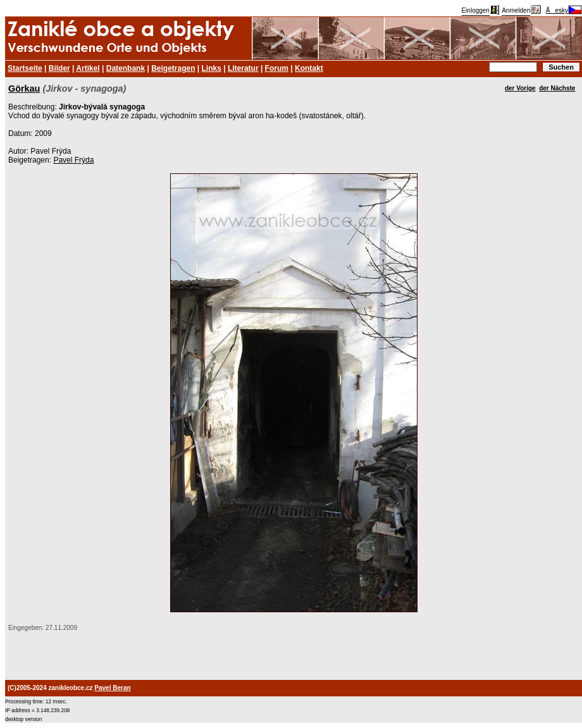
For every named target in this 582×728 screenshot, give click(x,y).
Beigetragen (173, 68)
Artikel (88, 68)
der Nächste (557, 88)
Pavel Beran (112, 688)
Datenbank (126, 68)
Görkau (24, 89)
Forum (277, 68)
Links (212, 68)
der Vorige (520, 88)
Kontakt (309, 68)
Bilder (59, 68)
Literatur (243, 68)
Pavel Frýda (73, 160)
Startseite (25, 68)
